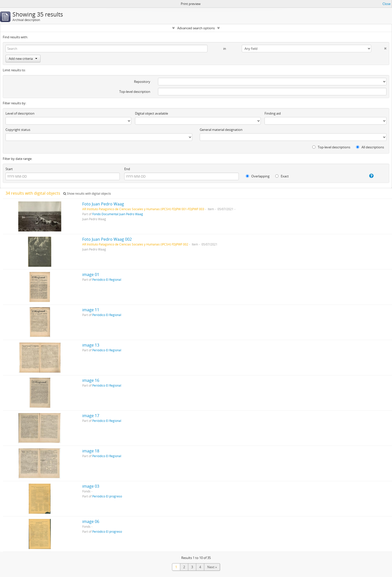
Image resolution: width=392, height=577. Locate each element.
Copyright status (18, 130)
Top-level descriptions (331, 147)
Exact (282, 176)
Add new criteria (23, 59)
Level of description (20, 113)
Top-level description (135, 92)
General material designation (221, 130)
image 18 (91, 451)
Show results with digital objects (87, 194)
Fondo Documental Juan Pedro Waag (118, 214)
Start (9, 169)
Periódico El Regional (107, 279)
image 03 (91, 486)
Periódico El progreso (107, 496)
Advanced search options (196, 28)
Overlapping (258, 176)
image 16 (91, 380)
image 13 (91, 345)
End (127, 169)
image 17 (91, 416)
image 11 (91, 310)
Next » (212, 567)
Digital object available (151, 113)
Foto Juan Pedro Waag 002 (107, 239)
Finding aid (273, 113)
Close (386, 4)
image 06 (91, 521)
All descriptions (370, 147)
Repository (142, 82)
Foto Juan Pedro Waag (103, 204)
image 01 (91, 274)
